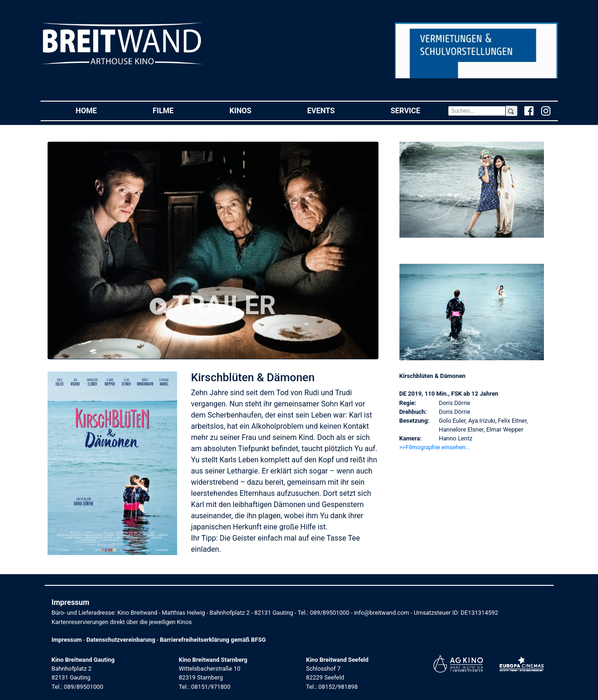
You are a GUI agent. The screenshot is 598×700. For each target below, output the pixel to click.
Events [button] (335, 110)
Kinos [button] (254, 110)
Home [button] (100, 110)
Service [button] (419, 110)
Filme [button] (177, 110)
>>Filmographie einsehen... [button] (435, 447)
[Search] (477, 111)
